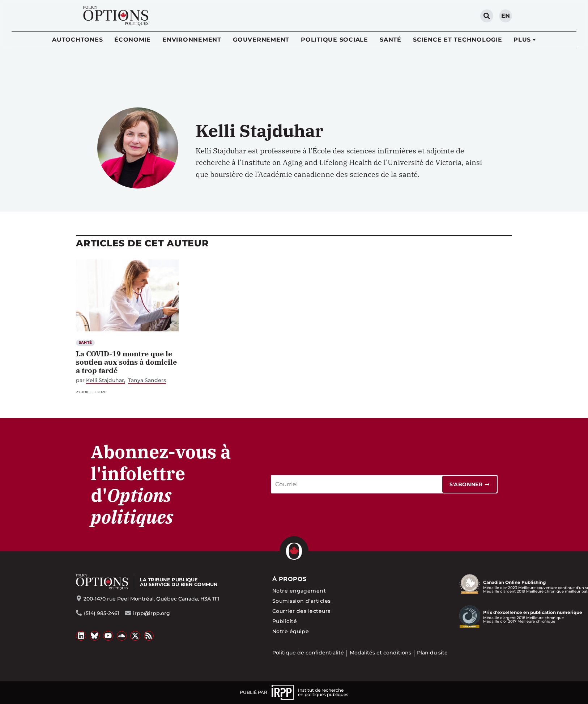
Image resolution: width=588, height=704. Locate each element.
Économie (133, 40)
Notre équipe (291, 631)
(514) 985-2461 (102, 613)
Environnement (192, 40)
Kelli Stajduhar (105, 380)
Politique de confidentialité (308, 653)
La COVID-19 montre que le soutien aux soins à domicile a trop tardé (126, 362)
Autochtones (77, 40)
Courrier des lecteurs (301, 611)
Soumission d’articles (302, 601)
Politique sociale (335, 40)
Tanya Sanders (147, 380)
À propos (289, 579)
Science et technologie (458, 40)
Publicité (285, 621)
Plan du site (432, 653)
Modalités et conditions (380, 653)
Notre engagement (299, 591)
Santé (391, 40)
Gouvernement (261, 40)
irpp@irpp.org (152, 613)
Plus (522, 40)
